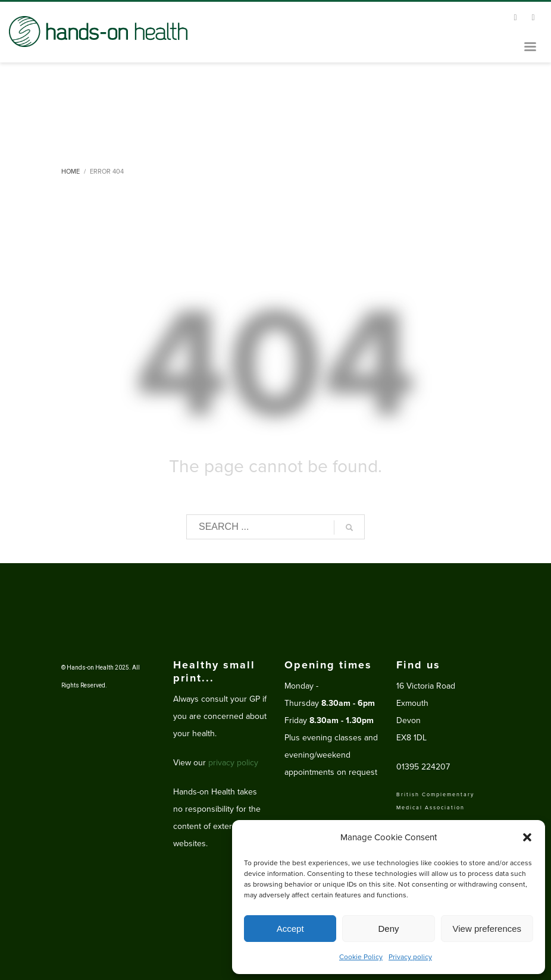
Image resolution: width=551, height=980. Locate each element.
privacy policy (233, 763)
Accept (290, 929)
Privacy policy (410, 957)
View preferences (487, 929)
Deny (388, 929)
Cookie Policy (361, 957)
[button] (527, 837)
